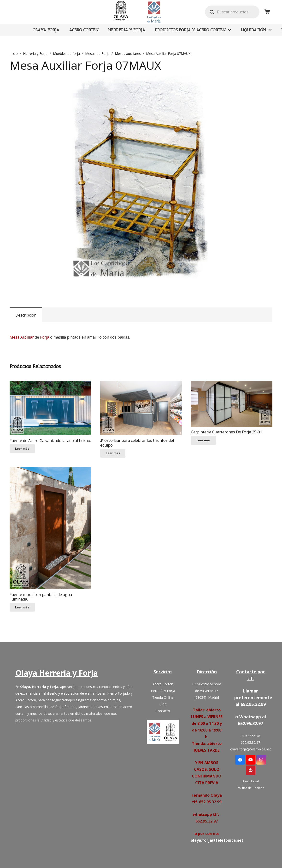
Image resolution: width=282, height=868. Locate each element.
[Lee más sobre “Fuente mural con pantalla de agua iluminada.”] (22, 607)
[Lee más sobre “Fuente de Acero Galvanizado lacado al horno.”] (22, 449)
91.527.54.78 (250, 736)
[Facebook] (240, 760)
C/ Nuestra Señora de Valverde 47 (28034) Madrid (207, 691)
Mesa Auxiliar (22, 337)
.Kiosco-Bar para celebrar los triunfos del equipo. (137, 443)
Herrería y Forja (35, 54)
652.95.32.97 (250, 742)
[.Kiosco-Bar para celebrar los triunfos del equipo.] (141, 408)
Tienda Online (163, 697)
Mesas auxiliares (128, 54)
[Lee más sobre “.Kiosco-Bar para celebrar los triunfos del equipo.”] (113, 453)
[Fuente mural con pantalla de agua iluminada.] (50, 528)
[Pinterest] (251, 770)
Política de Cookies (251, 788)
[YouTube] (251, 760)
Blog (163, 704)
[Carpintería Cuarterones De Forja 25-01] (232, 404)
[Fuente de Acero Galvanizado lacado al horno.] (50, 408)
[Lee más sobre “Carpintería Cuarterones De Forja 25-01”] (203, 440)
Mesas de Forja (97, 54)
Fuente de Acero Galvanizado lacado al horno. (50, 441)
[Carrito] (267, 12)
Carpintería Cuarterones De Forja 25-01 (226, 432)
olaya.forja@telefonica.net (217, 840)
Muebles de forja (66, 54)
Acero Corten (163, 684)
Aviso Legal (251, 781)
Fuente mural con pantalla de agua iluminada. (41, 597)
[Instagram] (261, 760)
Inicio (14, 54)
